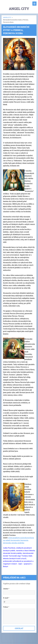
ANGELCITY (7, 17)
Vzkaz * (6, 607)
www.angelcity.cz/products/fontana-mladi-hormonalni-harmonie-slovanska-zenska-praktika (18, 540)
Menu (34, 4)
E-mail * (6, 598)
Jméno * (6, 589)
